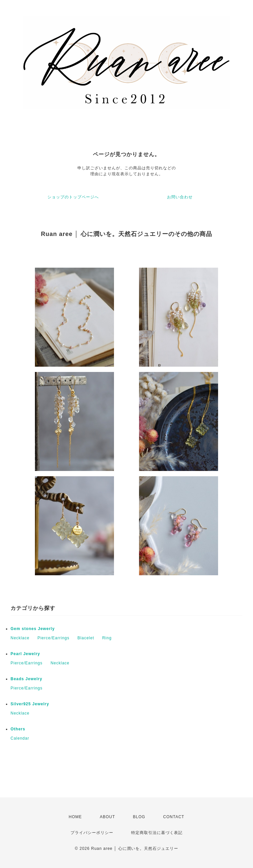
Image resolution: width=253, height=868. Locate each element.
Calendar (20, 738)
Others (18, 729)
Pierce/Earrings (54, 638)
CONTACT (174, 817)
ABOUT (107, 817)
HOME (75, 817)
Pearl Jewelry (25, 654)
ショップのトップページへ (73, 197)
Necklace (20, 638)
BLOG (139, 817)
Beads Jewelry (26, 679)
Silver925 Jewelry (30, 704)
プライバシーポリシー (92, 833)
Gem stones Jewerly (33, 629)
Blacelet (86, 638)
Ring (107, 638)
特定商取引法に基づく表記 (157, 833)
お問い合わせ (180, 197)
